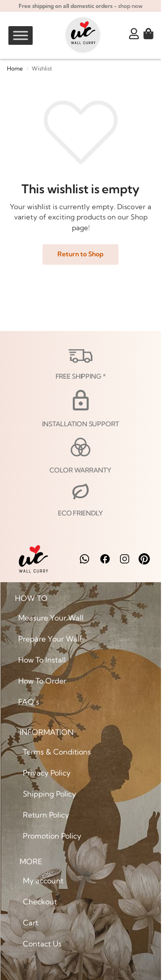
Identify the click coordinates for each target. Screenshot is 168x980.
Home (15, 68)
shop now (130, 6)
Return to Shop (80, 254)
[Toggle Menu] (21, 35)
